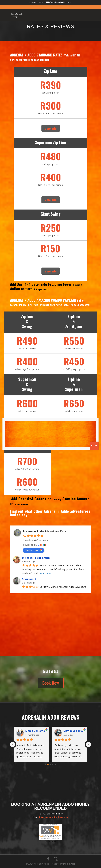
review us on (33, 550)
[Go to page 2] (50, 764)
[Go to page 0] (46, 764)
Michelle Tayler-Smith (36, 558)
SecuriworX (29, 579)
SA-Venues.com (51, 841)
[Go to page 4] (55, 765)
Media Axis (69, 864)
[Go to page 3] (53, 765)
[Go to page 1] (48, 765)
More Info (51, 128)
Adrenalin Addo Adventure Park (45, 531)
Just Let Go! (50, 671)
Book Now (51, 683)
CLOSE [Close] (94, 445)
